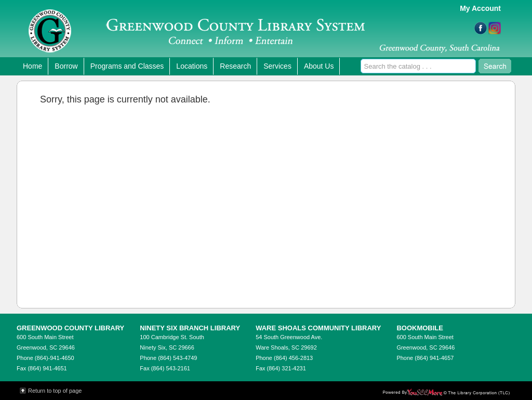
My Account (480, 8)
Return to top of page (55, 391)
